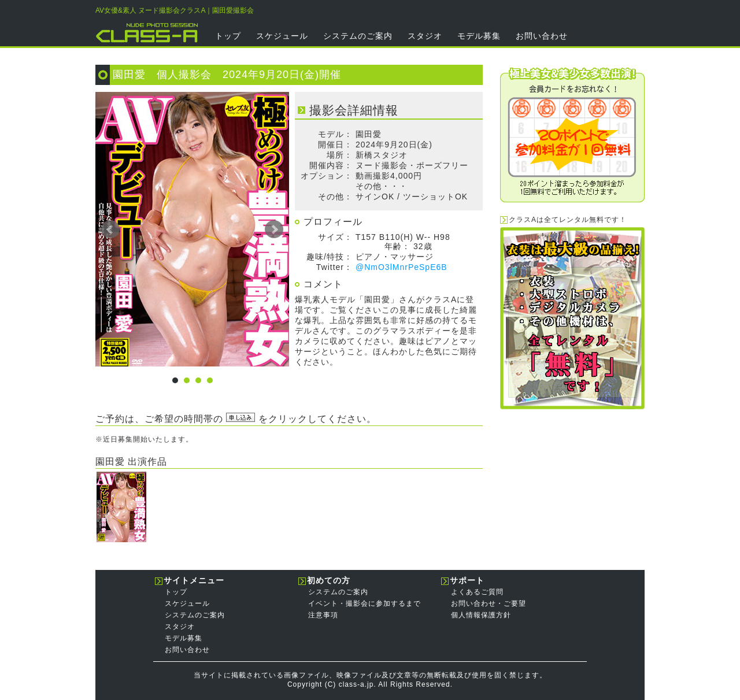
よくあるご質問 (477, 592)
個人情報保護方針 (481, 615)
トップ (228, 36)
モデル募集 (479, 36)
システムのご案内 (358, 36)
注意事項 (323, 615)
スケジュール (282, 36)
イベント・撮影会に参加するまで (365, 603)
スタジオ (425, 36)
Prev (110, 229)
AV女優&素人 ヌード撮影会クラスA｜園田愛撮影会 (175, 10)
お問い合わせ (542, 36)
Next (274, 229)
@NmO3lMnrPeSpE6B (402, 267)
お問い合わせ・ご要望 (489, 603)
